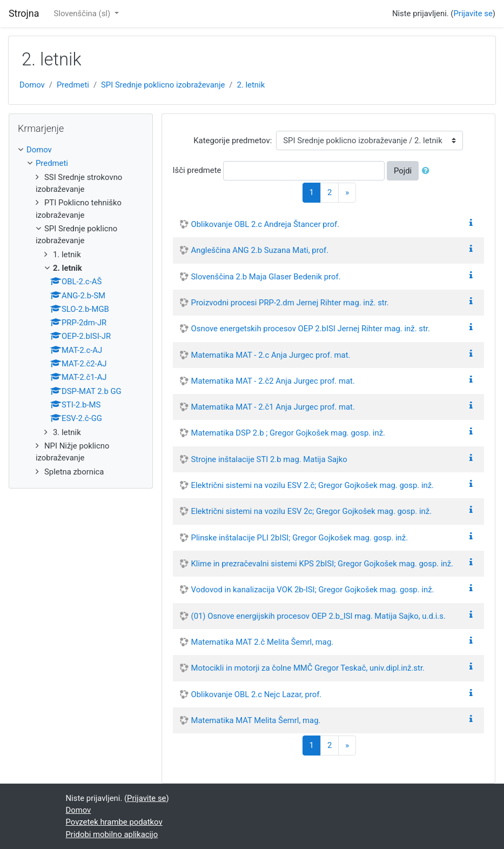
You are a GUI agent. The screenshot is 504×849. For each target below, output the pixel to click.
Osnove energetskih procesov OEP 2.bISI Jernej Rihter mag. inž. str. (311, 329)
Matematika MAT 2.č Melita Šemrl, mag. (263, 642)
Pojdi (403, 171)
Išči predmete (197, 170)
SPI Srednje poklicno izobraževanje (163, 85)
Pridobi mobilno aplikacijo (112, 834)
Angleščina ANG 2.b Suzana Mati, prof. (260, 250)
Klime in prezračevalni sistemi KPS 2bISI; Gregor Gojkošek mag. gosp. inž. (322, 564)
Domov (32, 85)
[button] (428, 171)
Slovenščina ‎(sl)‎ (83, 14)
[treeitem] (81, 150)
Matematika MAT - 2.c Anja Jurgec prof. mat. (271, 355)
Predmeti (73, 85)
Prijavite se (473, 14)
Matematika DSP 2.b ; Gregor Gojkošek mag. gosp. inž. (288, 433)
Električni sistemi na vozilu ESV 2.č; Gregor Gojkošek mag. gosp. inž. (313, 485)
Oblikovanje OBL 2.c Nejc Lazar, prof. (257, 694)
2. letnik (251, 85)
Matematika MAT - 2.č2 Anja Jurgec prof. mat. (273, 381)
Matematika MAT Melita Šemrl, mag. (256, 720)
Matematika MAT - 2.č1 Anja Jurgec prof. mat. (273, 407)
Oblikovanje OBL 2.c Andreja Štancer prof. (266, 224)
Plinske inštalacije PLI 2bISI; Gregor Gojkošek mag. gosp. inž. (300, 538)
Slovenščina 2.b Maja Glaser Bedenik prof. (266, 277)
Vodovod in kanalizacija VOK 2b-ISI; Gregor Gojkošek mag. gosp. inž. (313, 590)
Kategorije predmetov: (233, 141)
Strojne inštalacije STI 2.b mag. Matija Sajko (269, 459)
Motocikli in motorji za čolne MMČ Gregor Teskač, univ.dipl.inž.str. (308, 668)
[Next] (347, 193)
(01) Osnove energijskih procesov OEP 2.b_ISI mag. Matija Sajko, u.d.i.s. (318, 616)
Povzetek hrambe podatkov (114, 822)
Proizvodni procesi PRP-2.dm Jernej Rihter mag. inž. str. (290, 303)
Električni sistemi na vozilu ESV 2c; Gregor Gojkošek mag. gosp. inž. (312, 511)
